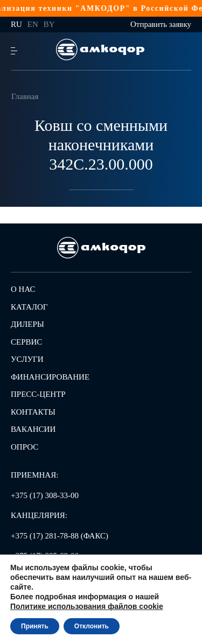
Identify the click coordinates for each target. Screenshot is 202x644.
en (33, 24)
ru (16, 24)
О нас (23, 289)
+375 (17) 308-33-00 (45, 495)
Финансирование (50, 377)
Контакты (33, 412)
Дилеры (27, 324)
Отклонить (92, 626)
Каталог (29, 307)
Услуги (27, 359)
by (49, 24)
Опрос (25, 447)
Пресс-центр (38, 394)
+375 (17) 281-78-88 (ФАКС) (60, 536)
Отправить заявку (161, 24)
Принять (35, 626)
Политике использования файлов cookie (87, 606)
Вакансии (33, 429)
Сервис (26, 342)
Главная (25, 96)
